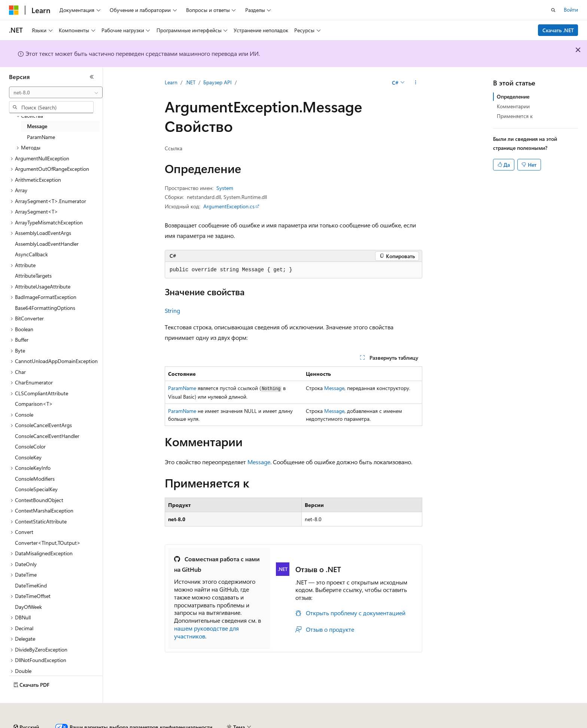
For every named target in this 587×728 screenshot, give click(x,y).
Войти (571, 10)
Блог (140, 724)
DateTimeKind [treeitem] (31, 585)
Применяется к (515, 116)
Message (334, 388)
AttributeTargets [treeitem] (33, 276)
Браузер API (218, 82)
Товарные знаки (523, 724)
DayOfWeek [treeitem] (28, 607)
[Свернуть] (92, 77)
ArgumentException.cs (229, 206)
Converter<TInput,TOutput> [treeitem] (48, 543)
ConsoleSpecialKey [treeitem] (36, 489)
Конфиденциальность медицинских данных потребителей (354, 724)
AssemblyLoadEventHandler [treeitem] (47, 244)
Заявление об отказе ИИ (38, 724)
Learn (171, 82)
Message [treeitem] (37, 126)
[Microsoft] (14, 10)
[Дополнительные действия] (416, 83)
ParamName (182, 388)
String (172, 310)
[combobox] (56, 93)
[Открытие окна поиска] (553, 10)
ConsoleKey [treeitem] (28, 457)
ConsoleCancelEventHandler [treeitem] (47, 436)
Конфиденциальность (245, 724)
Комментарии (513, 106)
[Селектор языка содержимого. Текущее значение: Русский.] (26, 707)
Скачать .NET (558, 30)
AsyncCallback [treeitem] (31, 254)
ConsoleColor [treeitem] (30, 446)
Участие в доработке (185, 724)
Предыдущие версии (101, 724)
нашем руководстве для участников (206, 632)
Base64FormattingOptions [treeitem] (45, 308)
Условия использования (466, 724)
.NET (190, 82)
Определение (513, 96)
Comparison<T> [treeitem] (34, 404)
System (225, 188)
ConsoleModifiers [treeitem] (35, 479)
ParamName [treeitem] (41, 137)
